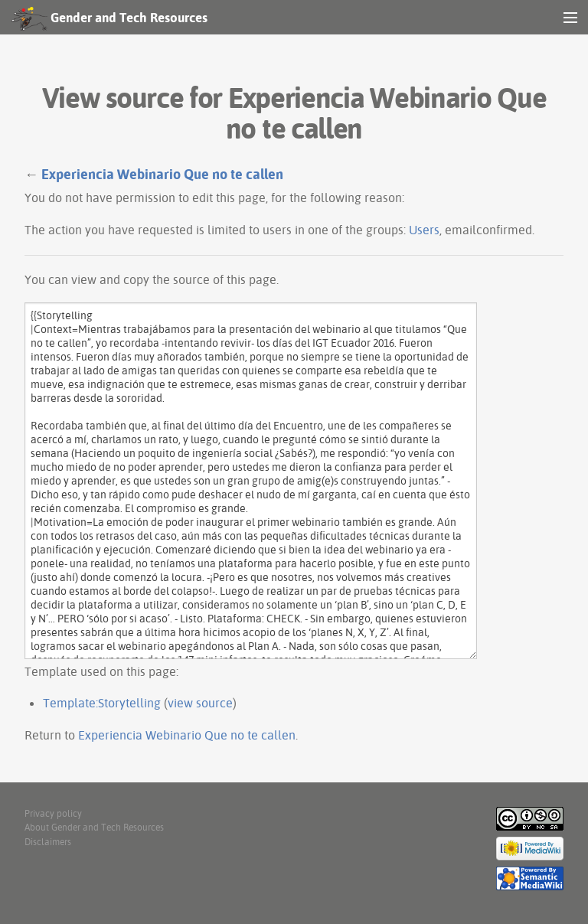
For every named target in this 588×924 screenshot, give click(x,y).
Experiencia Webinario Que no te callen (162, 174)
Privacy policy (53, 813)
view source (200, 703)
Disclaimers (48, 842)
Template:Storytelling (102, 703)
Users (424, 230)
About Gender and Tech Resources (94, 827)
